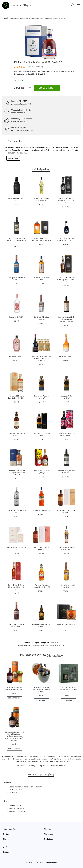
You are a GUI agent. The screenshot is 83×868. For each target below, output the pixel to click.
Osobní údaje (49, 839)
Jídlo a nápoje (19, 18)
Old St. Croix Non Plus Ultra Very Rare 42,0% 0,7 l (66, 280)
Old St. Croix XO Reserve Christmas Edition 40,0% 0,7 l (17, 587)
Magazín (47, 829)
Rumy (63, 646)
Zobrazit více (13, 158)
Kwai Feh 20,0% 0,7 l (17, 356)
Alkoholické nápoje (35, 18)
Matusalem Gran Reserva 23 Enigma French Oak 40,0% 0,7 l (17, 473)
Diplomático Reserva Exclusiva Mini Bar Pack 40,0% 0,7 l (41, 689)
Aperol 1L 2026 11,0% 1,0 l (41, 510)
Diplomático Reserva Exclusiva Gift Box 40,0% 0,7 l (69, 689)
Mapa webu (49, 834)
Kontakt (6, 852)
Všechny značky (10, 829)
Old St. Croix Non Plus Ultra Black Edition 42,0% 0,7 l (66, 201)
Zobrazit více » (43, 74)
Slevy (5, 839)
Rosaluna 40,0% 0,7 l (17, 317)
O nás (6, 847)
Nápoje (26, 18)
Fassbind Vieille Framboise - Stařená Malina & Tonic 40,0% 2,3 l (42, 359)
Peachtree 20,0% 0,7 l (66, 356)
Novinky (6, 834)
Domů (6, 18)
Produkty (11, 18)
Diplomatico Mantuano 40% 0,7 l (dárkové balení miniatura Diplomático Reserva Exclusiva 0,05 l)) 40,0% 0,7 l (14, 736)
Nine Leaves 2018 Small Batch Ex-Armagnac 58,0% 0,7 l (17, 240)
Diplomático (18, 74)
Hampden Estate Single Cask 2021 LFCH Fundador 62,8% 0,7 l (66, 319)
